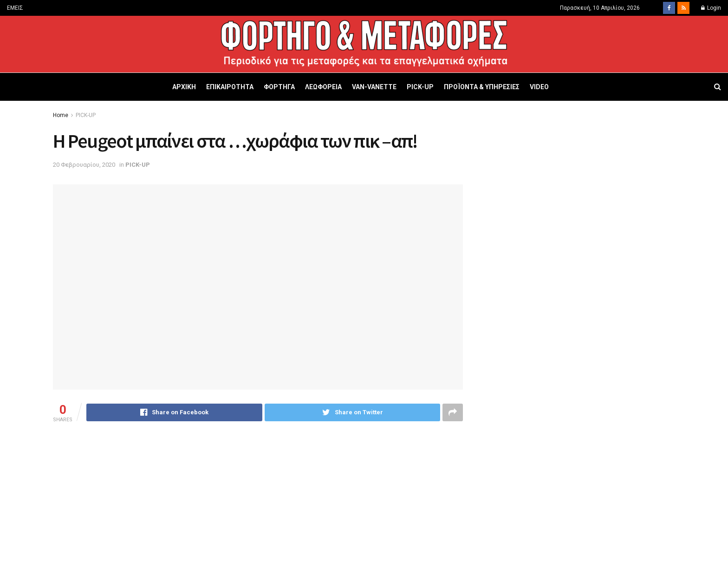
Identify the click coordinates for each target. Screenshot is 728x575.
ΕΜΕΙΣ (15, 8)
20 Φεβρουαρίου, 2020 (84, 165)
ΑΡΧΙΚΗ (184, 87)
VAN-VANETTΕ (374, 87)
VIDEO (539, 87)
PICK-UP (420, 87)
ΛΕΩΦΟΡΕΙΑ (323, 87)
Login (711, 8)
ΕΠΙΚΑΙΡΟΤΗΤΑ (230, 87)
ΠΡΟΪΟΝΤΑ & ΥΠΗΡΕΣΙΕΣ (482, 87)
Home (61, 115)
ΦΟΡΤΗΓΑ (279, 87)
